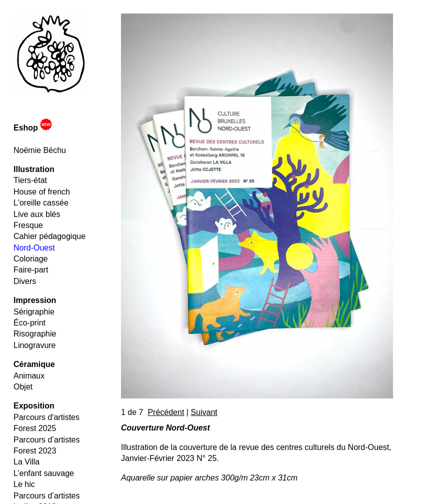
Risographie (35, 334)
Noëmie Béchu (40, 150)
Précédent (166, 412)
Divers (25, 281)
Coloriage (30, 259)
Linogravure (35, 345)
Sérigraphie (34, 312)
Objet (23, 387)
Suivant (204, 412)
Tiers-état (30, 180)
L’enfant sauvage (44, 473)
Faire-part (31, 270)
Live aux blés (37, 214)
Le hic (24, 484)
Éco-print (29, 323)
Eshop (33, 128)
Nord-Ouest (34, 248)
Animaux (29, 376)
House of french (42, 192)
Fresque (28, 225)
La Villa (26, 462)
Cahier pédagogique (49, 236)
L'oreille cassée (41, 203)
